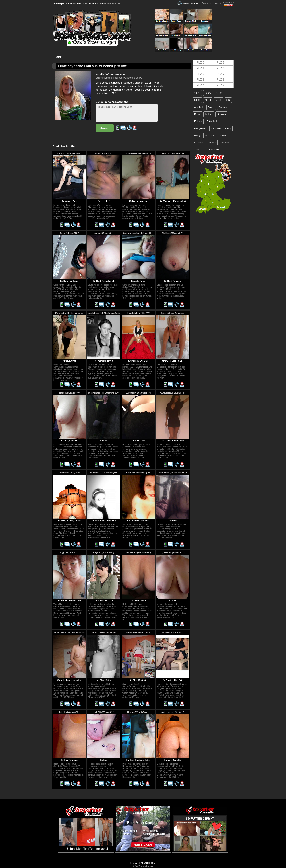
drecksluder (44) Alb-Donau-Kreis (104, 313)
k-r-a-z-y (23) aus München (69, 153)
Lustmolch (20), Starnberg (138, 393)
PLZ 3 (200, 80)
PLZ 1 (200, 68)
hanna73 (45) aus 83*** (173, 632)
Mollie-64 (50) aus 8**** (173, 233)
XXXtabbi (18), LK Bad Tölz (173, 393)
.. (181, 218)
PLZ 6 (221, 68)
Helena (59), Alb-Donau (138, 712)
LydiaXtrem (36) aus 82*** (173, 552)
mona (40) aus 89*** (104, 233)
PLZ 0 (200, 63)
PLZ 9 (221, 85)
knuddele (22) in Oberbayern (104, 473)
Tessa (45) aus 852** (69, 233)
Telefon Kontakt (190, 4)
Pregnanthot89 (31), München (69, 313)
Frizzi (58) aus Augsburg (173, 313)
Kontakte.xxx (113, 4)
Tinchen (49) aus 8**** (69, 393)
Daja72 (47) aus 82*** (104, 153)
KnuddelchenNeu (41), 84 (138, 473)
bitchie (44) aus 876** (69, 712)
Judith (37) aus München (173, 153)
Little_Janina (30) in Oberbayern (69, 632)
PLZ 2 (200, 74)
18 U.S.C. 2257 (148, 863)
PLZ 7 (221, 74)
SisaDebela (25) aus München (173, 473)
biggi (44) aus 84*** (69, 552)
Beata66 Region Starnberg (138, 552)
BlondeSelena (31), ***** (138, 313)
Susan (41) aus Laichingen (138, 153)
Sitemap (134, 863)
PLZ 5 (221, 63)
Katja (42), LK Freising (104, 552)
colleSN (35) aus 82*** (104, 712)
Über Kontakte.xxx (211, 4)
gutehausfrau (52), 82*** (173, 712)
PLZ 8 (221, 80)
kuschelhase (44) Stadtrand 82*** (104, 393)
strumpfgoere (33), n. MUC (138, 632)
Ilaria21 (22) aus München (104, 632)
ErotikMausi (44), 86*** (69, 473)
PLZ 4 (200, 85)
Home (58, 57)
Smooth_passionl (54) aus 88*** (138, 233)
